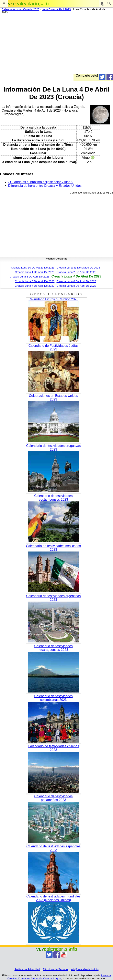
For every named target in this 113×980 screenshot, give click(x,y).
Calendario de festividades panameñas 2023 (53, 798)
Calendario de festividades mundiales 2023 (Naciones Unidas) (54, 898)
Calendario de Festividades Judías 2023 (53, 347)
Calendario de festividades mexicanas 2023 (53, 548)
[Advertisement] (55, 45)
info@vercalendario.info (85, 969)
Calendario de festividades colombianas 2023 (53, 698)
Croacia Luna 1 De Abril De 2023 (35, 272)
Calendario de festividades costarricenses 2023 (53, 498)
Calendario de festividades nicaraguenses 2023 (53, 648)
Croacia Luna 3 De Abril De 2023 (30, 277)
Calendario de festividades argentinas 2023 (54, 598)
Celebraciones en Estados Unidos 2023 (53, 398)
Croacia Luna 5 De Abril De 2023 (35, 281)
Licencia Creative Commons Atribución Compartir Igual (59, 977)
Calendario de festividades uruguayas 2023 (54, 448)
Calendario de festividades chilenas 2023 (54, 748)
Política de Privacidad (27, 969)
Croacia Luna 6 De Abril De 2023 (76, 281)
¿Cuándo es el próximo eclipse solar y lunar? (41, 182)
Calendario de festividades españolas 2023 (54, 848)
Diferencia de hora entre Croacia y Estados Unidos (45, 186)
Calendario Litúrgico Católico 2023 (53, 299)
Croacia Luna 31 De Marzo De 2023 (78, 268)
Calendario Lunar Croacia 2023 (20, 9)
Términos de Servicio (55, 969)
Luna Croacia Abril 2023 (56, 9)
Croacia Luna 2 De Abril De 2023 (76, 272)
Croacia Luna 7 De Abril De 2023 (35, 286)
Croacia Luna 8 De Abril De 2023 (76, 286)
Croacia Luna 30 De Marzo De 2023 (33, 268)
